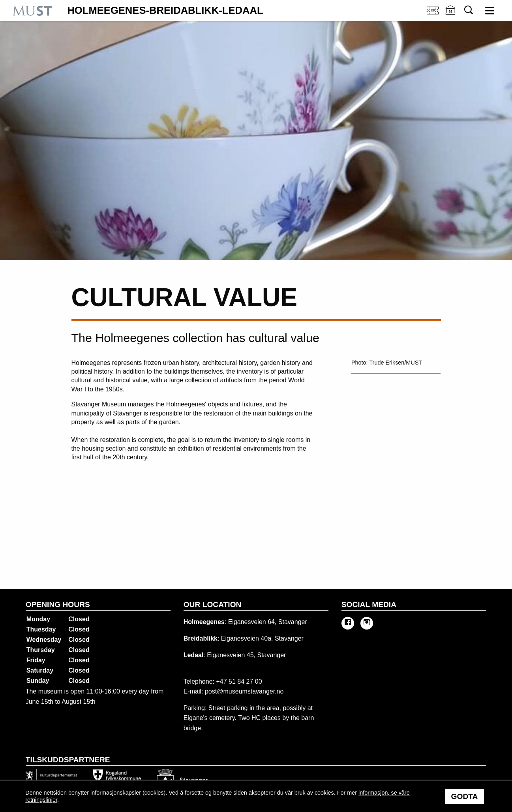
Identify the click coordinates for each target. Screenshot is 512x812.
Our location (213, 604)
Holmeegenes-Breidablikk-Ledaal (165, 11)
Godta (465, 796)
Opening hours (58, 604)
